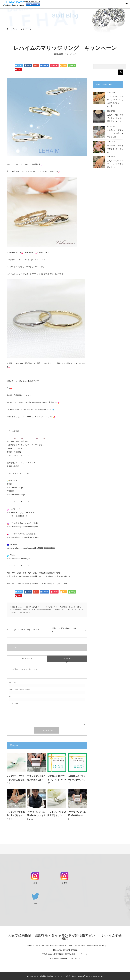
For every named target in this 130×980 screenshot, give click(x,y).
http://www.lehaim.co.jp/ (16, 495)
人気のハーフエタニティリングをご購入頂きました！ (115, 164)
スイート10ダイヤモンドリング (27, 630)
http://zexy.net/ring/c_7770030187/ (20, 512)
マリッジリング (27, 29)
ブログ (14, 29)
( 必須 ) (13, 683)
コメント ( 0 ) (67, 659)
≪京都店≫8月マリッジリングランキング (57, 780)
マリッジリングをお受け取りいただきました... (36, 815)
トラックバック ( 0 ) (27, 659)
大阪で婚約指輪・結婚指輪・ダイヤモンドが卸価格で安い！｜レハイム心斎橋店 (65, 937)
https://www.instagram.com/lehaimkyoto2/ (23, 537)
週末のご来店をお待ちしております (65, 630)
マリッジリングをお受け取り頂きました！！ (16, 815)
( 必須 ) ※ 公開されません (20, 690)
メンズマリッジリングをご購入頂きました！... (16, 780)
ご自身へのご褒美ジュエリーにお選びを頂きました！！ (115, 133)
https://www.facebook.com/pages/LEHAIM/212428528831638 (31, 548)
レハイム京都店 (13, 431)
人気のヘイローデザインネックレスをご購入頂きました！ (115, 118)
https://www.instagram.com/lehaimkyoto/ (22, 527)
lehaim (20, 607)
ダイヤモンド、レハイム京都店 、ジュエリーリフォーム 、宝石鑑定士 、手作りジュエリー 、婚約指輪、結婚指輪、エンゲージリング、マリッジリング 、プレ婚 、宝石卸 (46, 610)
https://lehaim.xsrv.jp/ (15, 488)
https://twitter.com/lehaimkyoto (19, 559)
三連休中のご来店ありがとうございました (115, 149)
